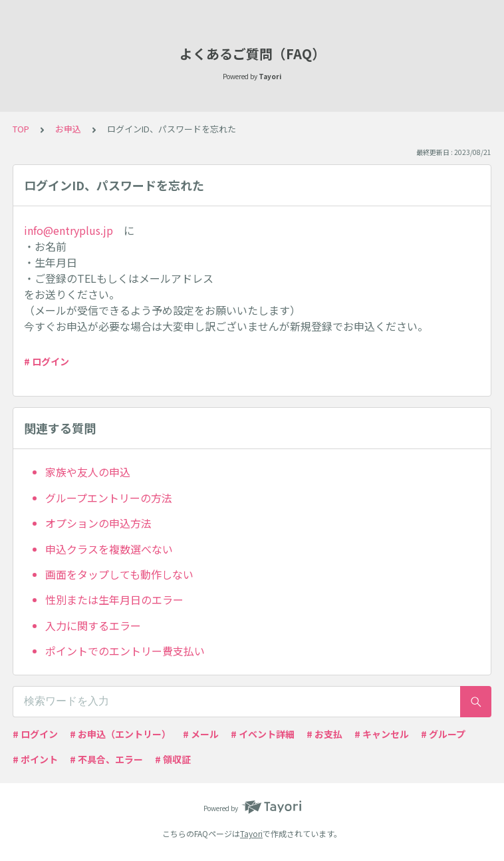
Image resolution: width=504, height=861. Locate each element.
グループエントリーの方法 (109, 498)
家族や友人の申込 (88, 472)
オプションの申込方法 (98, 523)
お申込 (68, 129)
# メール (201, 734)
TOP (21, 129)
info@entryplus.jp (68, 230)
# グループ (443, 734)
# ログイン (47, 361)
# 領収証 (173, 759)
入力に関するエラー (93, 625)
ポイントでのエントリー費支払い (125, 651)
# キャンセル (382, 734)
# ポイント (35, 759)
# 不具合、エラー (106, 759)
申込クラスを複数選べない (109, 549)
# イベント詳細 (263, 734)
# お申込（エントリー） (120, 734)
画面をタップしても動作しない (119, 574)
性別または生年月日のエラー (114, 600)
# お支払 (324, 734)
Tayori (251, 833)
